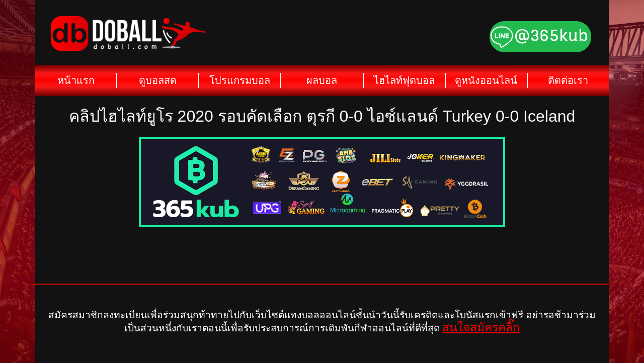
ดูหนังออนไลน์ (486, 80)
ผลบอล (322, 80)
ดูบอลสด (158, 80)
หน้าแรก (76, 80)
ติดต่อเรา (568, 80)
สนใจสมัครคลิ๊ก (481, 327)
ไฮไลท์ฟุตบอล (404, 80)
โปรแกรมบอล (240, 80)
